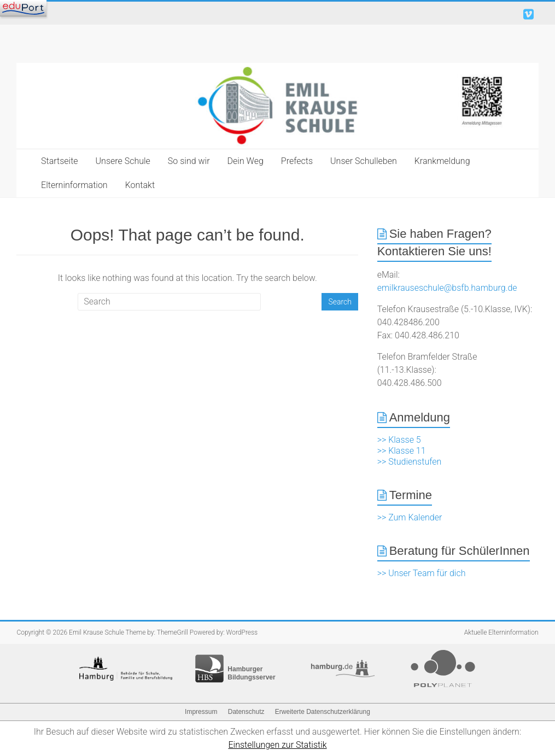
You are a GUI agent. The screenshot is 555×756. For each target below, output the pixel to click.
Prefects (297, 161)
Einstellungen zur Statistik (277, 745)
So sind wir (189, 161)
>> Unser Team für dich (422, 573)
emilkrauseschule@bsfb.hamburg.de (447, 288)
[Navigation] (23, 8)
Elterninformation (74, 185)
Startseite (60, 161)
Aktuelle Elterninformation (501, 632)
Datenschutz (246, 712)
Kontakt (140, 185)
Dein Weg (246, 161)
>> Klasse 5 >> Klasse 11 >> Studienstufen (410, 451)
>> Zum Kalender (410, 517)
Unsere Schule (123, 161)
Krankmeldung (442, 161)
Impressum (201, 712)
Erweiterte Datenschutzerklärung (323, 712)
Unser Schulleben (364, 161)
